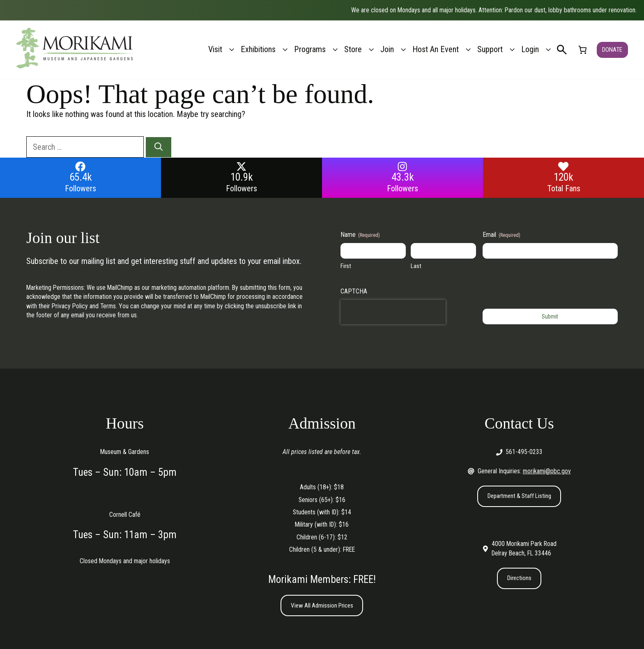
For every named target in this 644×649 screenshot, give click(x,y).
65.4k (81, 177)
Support (497, 49)
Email (501, 235)
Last (416, 266)
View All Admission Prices (322, 606)
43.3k (403, 177)
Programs (317, 49)
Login (537, 49)
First (346, 266)
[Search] (159, 147)
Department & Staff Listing (519, 496)
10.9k (242, 177)
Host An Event (443, 49)
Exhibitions (265, 49)
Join (394, 49)
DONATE (612, 49)
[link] (583, 50)
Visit (222, 49)
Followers (80, 188)
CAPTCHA (354, 291)
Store (360, 49)
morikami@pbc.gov (547, 471)
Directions (519, 579)
